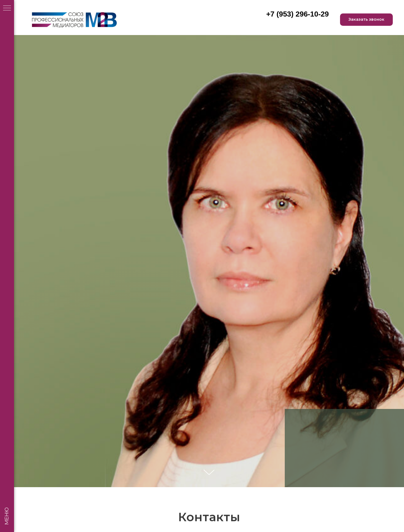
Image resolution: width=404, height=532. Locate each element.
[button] (366, 20)
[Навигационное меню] (7, 8)
